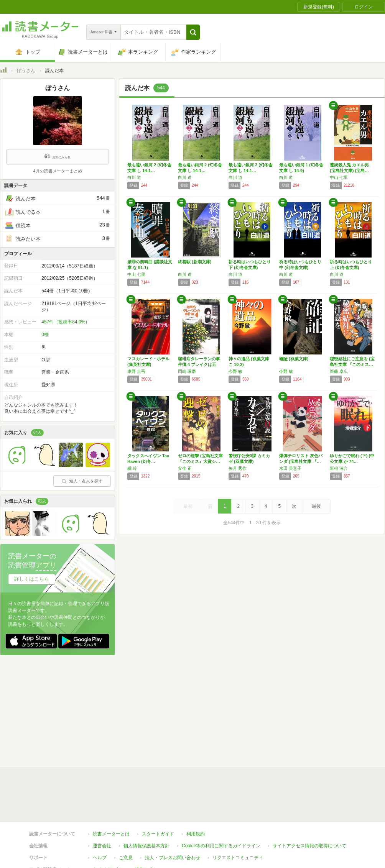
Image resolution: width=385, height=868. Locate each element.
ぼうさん (26, 71)
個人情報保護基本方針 (146, 710)
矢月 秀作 (238, 468)
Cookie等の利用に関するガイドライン (221, 710)
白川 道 (134, 177)
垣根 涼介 (339, 468)
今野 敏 (235, 371)
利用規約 (196, 698)
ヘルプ (100, 722)
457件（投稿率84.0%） (66, 322)
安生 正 (185, 468)
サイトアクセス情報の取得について (309, 710)
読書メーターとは (111, 698)
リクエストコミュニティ (238, 722)
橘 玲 (132, 468)
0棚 (45, 335)
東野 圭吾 (136, 371)
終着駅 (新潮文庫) (195, 262)
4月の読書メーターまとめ (57, 171)
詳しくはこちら (32, 579)
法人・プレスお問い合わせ (173, 722)
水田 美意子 (290, 468)
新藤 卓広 (339, 371)
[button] (193, 32)
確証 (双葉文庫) (294, 359)
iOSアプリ (145, 734)
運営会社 (102, 710)
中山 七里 (339, 177)
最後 (316, 506)
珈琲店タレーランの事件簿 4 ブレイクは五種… (199, 364)
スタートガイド (158, 698)
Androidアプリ (108, 734)
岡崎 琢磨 (187, 371)
